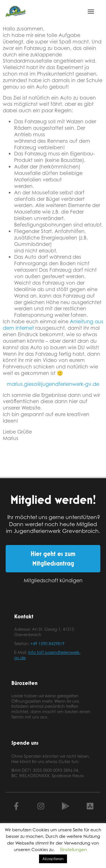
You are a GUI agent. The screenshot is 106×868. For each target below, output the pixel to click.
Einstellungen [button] (73, 850)
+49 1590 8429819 (47, 644)
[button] (91, 11)
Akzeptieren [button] (53, 859)
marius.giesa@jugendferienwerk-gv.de (53, 384)
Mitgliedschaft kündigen (53, 580)
